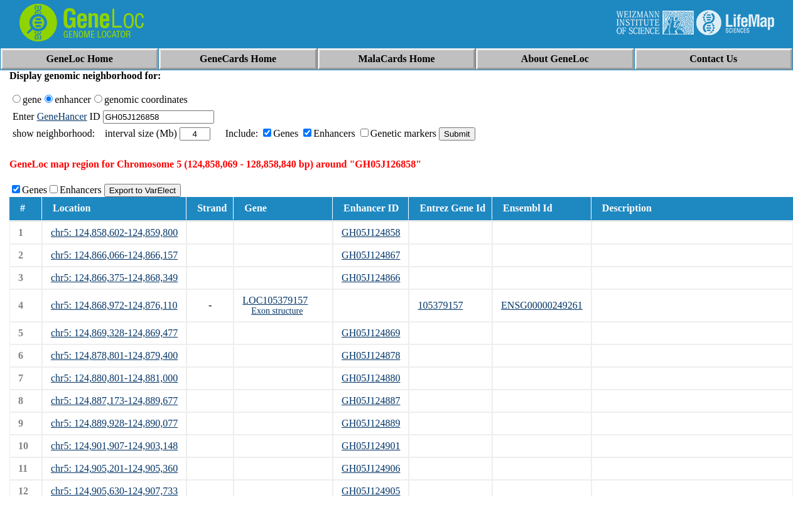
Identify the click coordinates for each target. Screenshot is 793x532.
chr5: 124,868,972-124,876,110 (114, 305)
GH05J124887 (371, 401)
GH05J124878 (371, 355)
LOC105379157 (275, 300)
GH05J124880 (371, 378)
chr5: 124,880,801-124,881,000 (114, 378)
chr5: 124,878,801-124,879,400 (114, 355)
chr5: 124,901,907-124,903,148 (114, 446)
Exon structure (277, 311)
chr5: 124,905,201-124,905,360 (114, 468)
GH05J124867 (371, 255)
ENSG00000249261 (542, 305)
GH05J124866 (371, 278)
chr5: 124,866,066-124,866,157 (114, 255)
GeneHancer (62, 116)
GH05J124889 (371, 423)
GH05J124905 (371, 491)
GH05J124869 (371, 333)
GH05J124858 (371, 232)
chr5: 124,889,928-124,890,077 (114, 423)
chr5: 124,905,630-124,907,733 (114, 491)
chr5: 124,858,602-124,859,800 (114, 232)
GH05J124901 (371, 446)
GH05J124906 (371, 468)
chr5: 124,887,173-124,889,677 (114, 401)
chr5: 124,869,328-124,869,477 (114, 333)
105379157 (440, 305)
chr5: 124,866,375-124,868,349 (114, 278)
